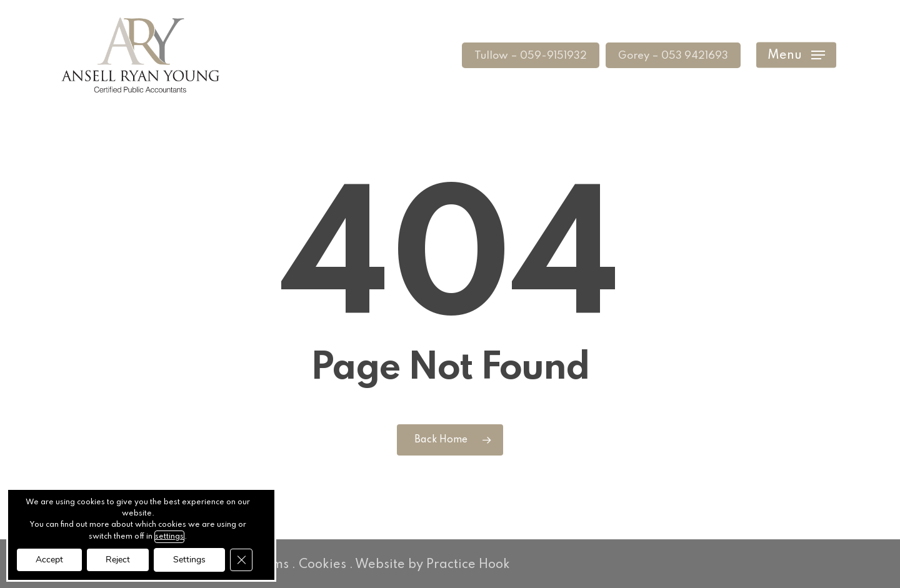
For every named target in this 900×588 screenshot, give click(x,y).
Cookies (322, 565)
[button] (796, 55)
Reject (118, 560)
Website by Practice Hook (432, 565)
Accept (49, 560)
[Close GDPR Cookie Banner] (241, 560)
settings (169, 537)
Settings (189, 560)
